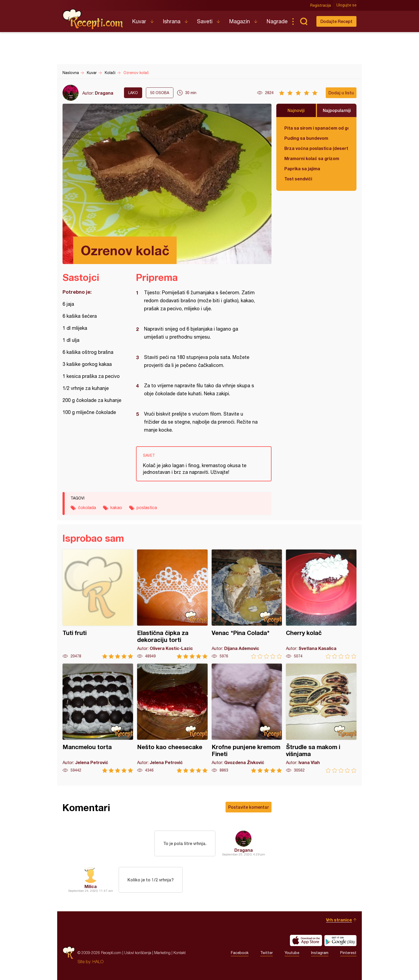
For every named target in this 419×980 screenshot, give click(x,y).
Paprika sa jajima (302, 169)
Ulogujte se (346, 5)
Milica (91, 886)
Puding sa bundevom (306, 138)
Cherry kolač (321, 604)
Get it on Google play (340, 940)
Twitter (267, 953)
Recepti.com (93, 19)
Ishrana (172, 21)
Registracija (321, 5)
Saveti (205, 21)
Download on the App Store (306, 940)
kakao (116, 508)
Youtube (292, 953)
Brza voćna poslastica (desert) (316, 148)
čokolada (87, 508)
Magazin (239, 21)
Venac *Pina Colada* (247, 604)
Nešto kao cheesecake (172, 718)
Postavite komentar (249, 807)
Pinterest (348, 953)
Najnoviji (296, 110)
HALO (98, 962)
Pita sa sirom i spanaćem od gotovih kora (316, 128)
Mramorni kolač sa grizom (312, 158)
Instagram (320, 953)
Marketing (162, 953)
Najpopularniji (337, 110)
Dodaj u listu (341, 93)
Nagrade (277, 21)
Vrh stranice (339, 920)
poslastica (147, 508)
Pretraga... (304, 21)
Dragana (104, 93)
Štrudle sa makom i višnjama (321, 718)
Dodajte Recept (336, 21)
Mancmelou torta (98, 718)
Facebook (240, 953)
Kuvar (139, 21)
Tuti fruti (98, 604)
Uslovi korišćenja (138, 953)
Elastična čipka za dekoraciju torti (172, 604)
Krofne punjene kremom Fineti (247, 718)
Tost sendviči (298, 179)
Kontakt (180, 953)
